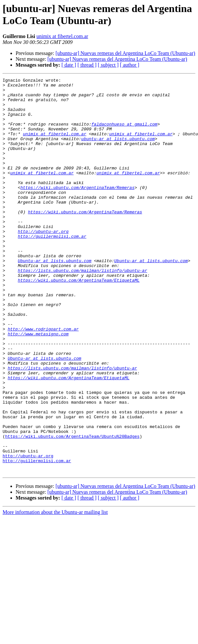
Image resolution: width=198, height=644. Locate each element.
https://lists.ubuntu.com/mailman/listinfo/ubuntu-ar (83, 309)
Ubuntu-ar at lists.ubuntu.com (55, 298)
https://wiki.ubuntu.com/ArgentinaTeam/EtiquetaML (79, 321)
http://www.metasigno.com (38, 385)
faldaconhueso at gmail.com (124, 134)
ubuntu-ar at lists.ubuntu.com (118, 151)
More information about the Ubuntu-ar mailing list (55, 591)
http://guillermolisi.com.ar (52, 268)
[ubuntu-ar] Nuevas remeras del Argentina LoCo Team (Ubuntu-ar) (125, 53)
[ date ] (69, 65)
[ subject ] (108, 65)
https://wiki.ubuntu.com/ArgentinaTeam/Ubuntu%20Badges (72, 508)
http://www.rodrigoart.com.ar (43, 380)
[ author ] (130, 65)
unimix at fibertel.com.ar (62, 36)
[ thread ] (87, 65)
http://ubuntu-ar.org (43, 262)
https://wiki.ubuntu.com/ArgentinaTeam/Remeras (78, 210)
